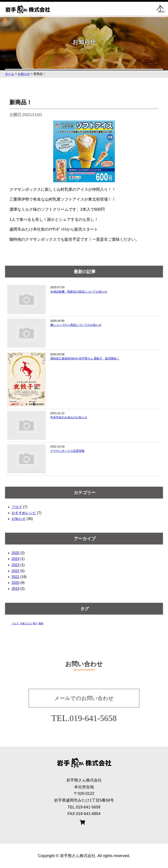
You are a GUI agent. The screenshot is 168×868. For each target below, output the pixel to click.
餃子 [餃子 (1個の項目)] (35, 623)
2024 (16, 559)
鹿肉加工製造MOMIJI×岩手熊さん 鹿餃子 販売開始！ (85, 358)
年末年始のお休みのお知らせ (69, 417)
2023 (16, 565)
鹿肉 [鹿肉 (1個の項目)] (41, 623)
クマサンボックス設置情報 (67, 451)
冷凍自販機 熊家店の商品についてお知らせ (79, 292)
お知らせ (19, 519)
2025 (16, 553)
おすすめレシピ (24, 513)
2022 (16, 571)
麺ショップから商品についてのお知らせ (76, 325)
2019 (16, 589)
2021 (16, 577)
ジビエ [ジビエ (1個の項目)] (15, 623)
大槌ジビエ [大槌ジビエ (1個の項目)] (26, 623)
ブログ (17, 507)
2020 (16, 583)
